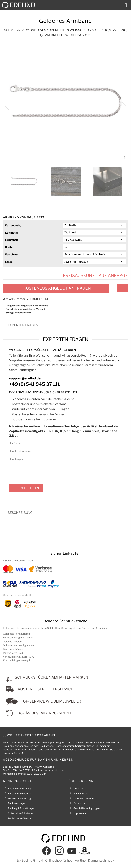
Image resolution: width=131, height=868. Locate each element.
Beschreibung (20, 513)
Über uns (78, 788)
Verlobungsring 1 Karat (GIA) (19, 657)
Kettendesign (14, 225)
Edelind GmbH (32, 861)
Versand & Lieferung (19, 798)
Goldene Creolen (12, 642)
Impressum (80, 813)
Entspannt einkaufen (20, 793)
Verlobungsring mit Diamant (19, 638)
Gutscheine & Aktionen (21, 813)
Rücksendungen (17, 803)
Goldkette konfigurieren (16, 634)
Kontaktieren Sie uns (20, 818)
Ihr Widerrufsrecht (84, 798)
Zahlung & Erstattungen (21, 808)
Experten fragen (23, 325)
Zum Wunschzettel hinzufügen (122, 288)
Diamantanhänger (13, 649)
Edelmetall (12, 233)
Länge (9, 262)
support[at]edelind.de (52, 770)
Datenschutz (81, 803)
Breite (9, 247)
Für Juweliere (81, 793)
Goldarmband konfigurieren (18, 645)
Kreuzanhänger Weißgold (17, 660)
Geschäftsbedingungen (86, 808)
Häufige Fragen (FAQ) (20, 788)
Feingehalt (11, 240)
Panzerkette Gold (13, 653)
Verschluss (12, 254)
